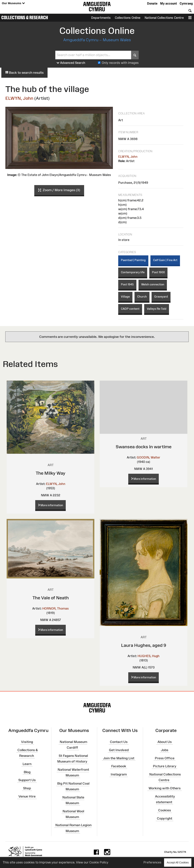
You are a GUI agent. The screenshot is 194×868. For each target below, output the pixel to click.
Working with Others (165, 788)
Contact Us (119, 742)
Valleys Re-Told (157, 309)
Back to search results (24, 73)
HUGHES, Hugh (149, 656)
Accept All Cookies (178, 862)
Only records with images (120, 63)
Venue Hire (27, 796)
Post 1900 (158, 272)
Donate (152, 3)
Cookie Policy (99, 862)
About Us (165, 742)
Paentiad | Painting (133, 260)
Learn (27, 764)
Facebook (119, 766)
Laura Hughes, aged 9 (144, 645)
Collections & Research (25, 17)
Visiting (27, 742)
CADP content (130, 309)
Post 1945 (127, 284)
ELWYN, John (19, 98)
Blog (27, 772)
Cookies (165, 810)
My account (169, 3)
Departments (101, 18)
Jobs (165, 750)
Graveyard (161, 297)
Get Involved (119, 750)
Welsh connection (153, 284)
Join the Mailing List (119, 758)
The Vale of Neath (51, 598)
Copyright (165, 818)
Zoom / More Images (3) (59, 190)
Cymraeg (186, 3)
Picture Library (165, 766)
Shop (27, 788)
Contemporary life (133, 272)
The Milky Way (50, 473)
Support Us (27, 780)
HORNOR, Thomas (56, 608)
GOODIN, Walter (149, 457)
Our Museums (13, 3)
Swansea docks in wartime (144, 447)
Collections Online (128, 18)
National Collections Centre (164, 18)
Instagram (119, 774)
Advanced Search (71, 63)
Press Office (165, 758)
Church (142, 297)
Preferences (152, 862)
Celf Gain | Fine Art (165, 260)
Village (125, 297)
